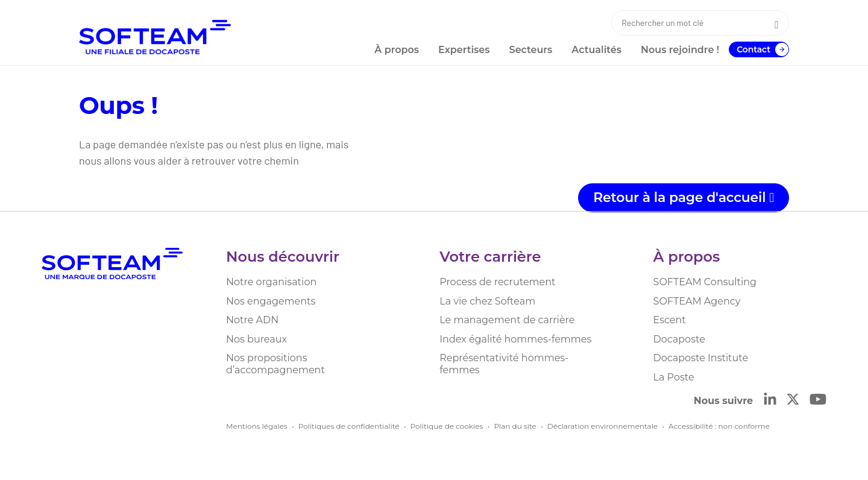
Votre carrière (490, 257)
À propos (687, 257)
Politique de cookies (447, 426)
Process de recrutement (497, 282)
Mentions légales (257, 426)
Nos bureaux (256, 339)
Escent (670, 320)
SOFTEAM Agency (697, 301)
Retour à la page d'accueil (684, 197)
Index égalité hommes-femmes (515, 339)
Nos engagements (271, 301)
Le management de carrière (507, 320)
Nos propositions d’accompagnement (275, 364)
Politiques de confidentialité (349, 426)
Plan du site (515, 426)
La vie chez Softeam (487, 301)
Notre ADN (252, 320)
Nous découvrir (283, 257)
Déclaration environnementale (602, 426)
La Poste (674, 377)
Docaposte (679, 339)
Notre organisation (271, 282)
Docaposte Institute (701, 358)
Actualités (596, 50)
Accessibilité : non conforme (719, 426)
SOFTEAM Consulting (705, 282)
